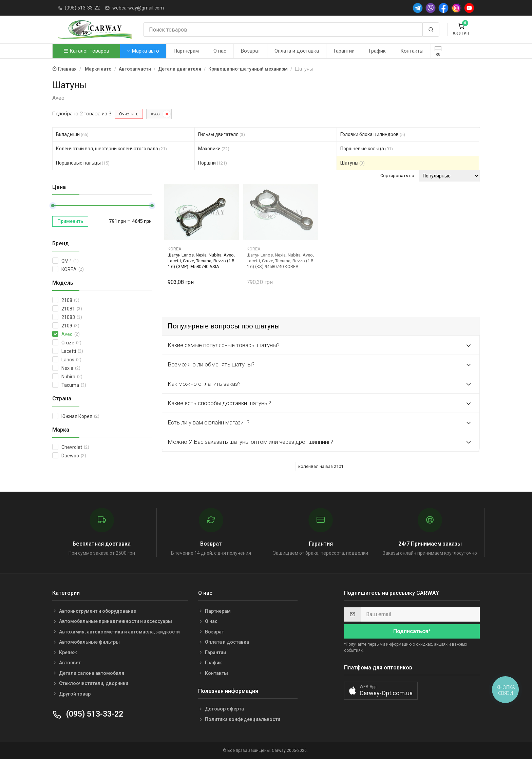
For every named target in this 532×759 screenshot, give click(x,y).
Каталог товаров (87, 51)
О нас (220, 51)
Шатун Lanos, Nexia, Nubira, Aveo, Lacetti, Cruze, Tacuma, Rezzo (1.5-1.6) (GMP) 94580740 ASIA (202, 261)
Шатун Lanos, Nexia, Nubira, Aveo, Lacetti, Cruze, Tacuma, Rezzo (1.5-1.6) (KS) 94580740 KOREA (281, 261)
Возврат (251, 51)
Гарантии (344, 51)
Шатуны (353, 163)
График (377, 51)
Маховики (214, 149)
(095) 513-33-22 (82, 8)
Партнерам (186, 51)
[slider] (53, 206)
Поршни (213, 163)
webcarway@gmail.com (138, 8)
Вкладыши (72, 134)
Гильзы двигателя (222, 134)
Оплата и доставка (297, 51)
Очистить (129, 114)
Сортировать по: (398, 176)
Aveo (155, 114)
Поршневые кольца (367, 149)
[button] (381, 691)
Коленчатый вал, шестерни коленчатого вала (111, 149)
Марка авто (143, 51)
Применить (70, 221)
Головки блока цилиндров (373, 134)
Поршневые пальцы (83, 163)
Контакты (412, 51)
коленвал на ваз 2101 (321, 466)
